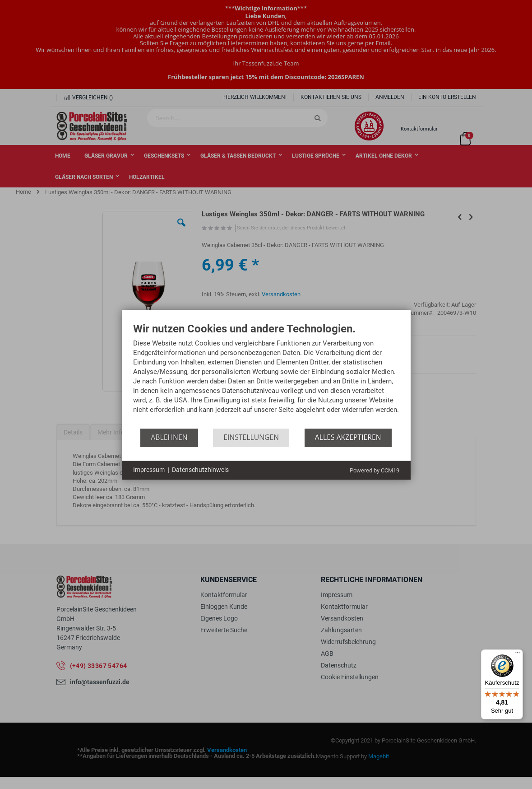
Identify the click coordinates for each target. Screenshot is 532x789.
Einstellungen (251, 437)
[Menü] (518, 655)
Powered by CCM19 (375, 470)
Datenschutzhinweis (200, 470)
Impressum (149, 470)
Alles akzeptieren (348, 437)
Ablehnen (169, 437)
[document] (266, 376)
